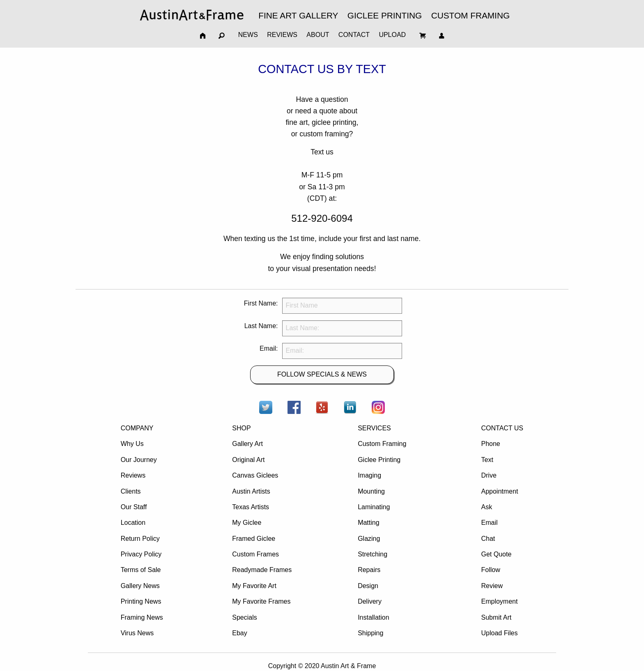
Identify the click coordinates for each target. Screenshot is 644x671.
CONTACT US (502, 428)
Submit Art (496, 617)
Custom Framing (382, 444)
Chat (488, 539)
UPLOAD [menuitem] (392, 35)
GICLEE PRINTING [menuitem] (385, 15)
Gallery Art (247, 444)
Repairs (369, 570)
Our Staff (134, 507)
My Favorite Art (254, 586)
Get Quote (496, 554)
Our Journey (139, 460)
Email (489, 523)
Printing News (141, 601)
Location (133, 523)
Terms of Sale (141, 570)
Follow (490, 570)
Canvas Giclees (255, 475)
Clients (131, 491)
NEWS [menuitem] (248, 35)
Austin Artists (251, 491)
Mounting (371, 491)
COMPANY (137, 428)
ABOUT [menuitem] (318, 35)
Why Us (132, 444)
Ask (486, 507)
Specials (244, 617)
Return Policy (140, 539)
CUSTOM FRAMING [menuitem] (470, 15)
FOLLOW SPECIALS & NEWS (322, 374)
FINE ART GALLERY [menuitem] (298, 15)
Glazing (369, 539)
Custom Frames (255, 554)
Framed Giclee (254, 539)
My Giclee (247, 523)
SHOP (241, 428)
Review (492, 586)
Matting (368, 523)
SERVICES (374, 428)
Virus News (137, 633)
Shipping (370, 633)
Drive (489, 475)
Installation (374, 617)
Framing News (142, 617)
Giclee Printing (379, 460)
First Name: (261, 303)
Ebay (239, 633)
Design (368, 586)
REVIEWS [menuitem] (282, 35)
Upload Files (499, 633)
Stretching (373, 554)
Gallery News (140, 586)
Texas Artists (251, 507)
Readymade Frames (262, 570)
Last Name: (261, 326)
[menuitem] (192, 15)
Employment (499, 601)
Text (487, 460)
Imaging (369, 475)
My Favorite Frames (261, 601)
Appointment (499, 491)
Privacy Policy (141, 554)
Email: (269, 348)
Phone (490, 444)
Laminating (374, 507)
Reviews (133, 475)
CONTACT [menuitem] (354, 35)
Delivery (370, 601)
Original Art (248, 460)
